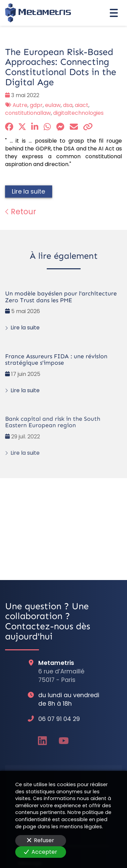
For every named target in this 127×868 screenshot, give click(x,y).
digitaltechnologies (78, 113)
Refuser (41, 840)
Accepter (41, 852)
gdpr (36, 105)
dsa (68, 105)
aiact (82, 105)
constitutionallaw (28, 113)
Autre (20, 105)
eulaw (53, 105)
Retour (21, 212)
